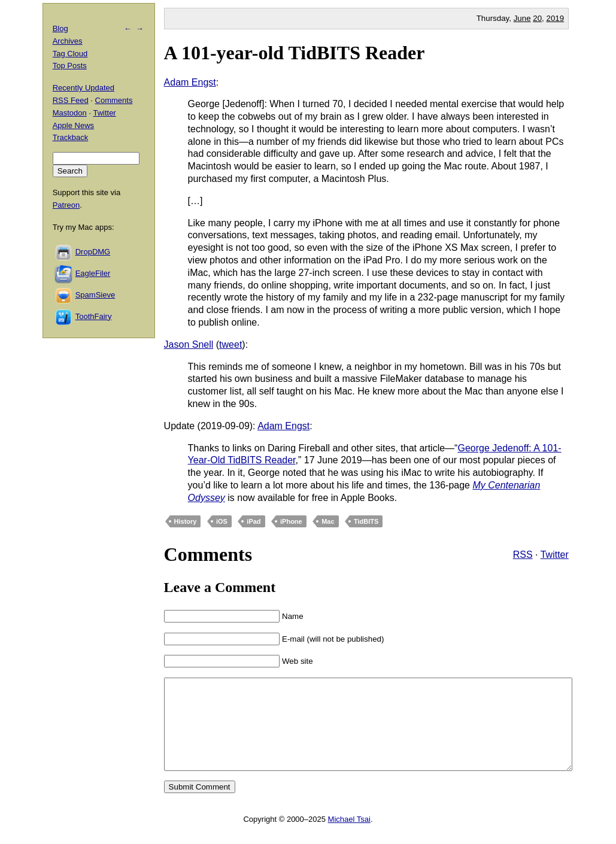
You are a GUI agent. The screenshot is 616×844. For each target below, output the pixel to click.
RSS (523, 555)
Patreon (66, 205)
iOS (222, 521)
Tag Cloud (70, 54)
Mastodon (70, 113)
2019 (556, 18)
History (186, 521)
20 (537, 18)
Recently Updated (84, 88)
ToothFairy (94, 316)
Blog (60, 28)
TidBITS (366, 521)
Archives (68, 41)
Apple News (73, 125)
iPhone (291, 521)
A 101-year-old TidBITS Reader (295, 53)
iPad (254, 521)
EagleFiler (93, 273)
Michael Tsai (349, 837)
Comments (114, 100)
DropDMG (93, 252)
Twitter (555, 555)
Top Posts (70, 66)
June (522, 18)
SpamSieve (95, 295)
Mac (328, 521)
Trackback (70, 137)
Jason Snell (189, 344)
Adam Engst (190, 82)
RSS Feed (71, 100)
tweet (230, 344)
